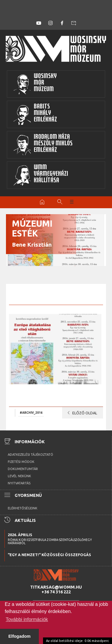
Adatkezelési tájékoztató (30, 455)
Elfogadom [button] (19, 636)
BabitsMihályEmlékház (35, 114)
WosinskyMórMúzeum (35, 84)
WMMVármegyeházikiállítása (41, 175)
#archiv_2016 (31, 413)
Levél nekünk (19, 476)
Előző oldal (81, 413)
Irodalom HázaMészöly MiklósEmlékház (43, 145)
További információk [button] (27, 619)
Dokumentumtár (23, 469)
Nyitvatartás (19, 483)
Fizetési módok (21, 462)
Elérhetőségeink (23, 508)
